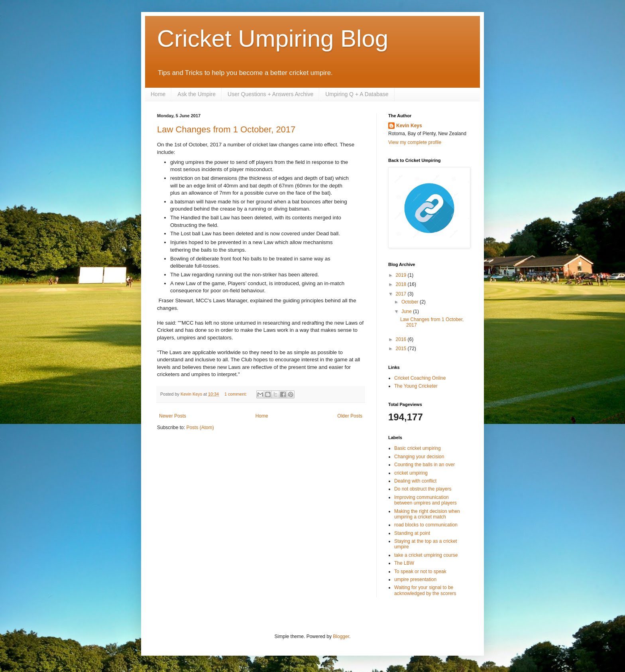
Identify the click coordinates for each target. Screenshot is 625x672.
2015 (402, 349)
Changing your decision (419, 457)
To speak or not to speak (420, 571)
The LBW (404, 563)
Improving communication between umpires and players (426, 500)
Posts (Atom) (200, 428)
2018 (402, 284)
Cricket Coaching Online (420, 378)
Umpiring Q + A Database (357, 94)
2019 (402, 275)
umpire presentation (415, 579)
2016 (402, 339)
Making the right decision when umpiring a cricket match (427, 514)
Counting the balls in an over (425, 465)
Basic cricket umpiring (418, 448)
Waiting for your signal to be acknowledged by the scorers (425, 590)
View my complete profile (415, 142)
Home (158, 94)
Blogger (341, 637)
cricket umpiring (411, 473)
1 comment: (236, 394)
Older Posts (350, 416)
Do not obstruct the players (423, 489)
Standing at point (412, 533)
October (411, 302)
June (407, 311)
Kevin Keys (409, 126)
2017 (402, 294)
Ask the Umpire (197, 94)
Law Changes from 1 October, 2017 (226, 129)
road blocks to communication (426, 525)
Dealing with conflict (415, 481)
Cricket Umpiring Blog (273, 38)
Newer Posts (173, 416)
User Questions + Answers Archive (270, 94)
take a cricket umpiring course (426, 555)
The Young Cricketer (416, 386)
